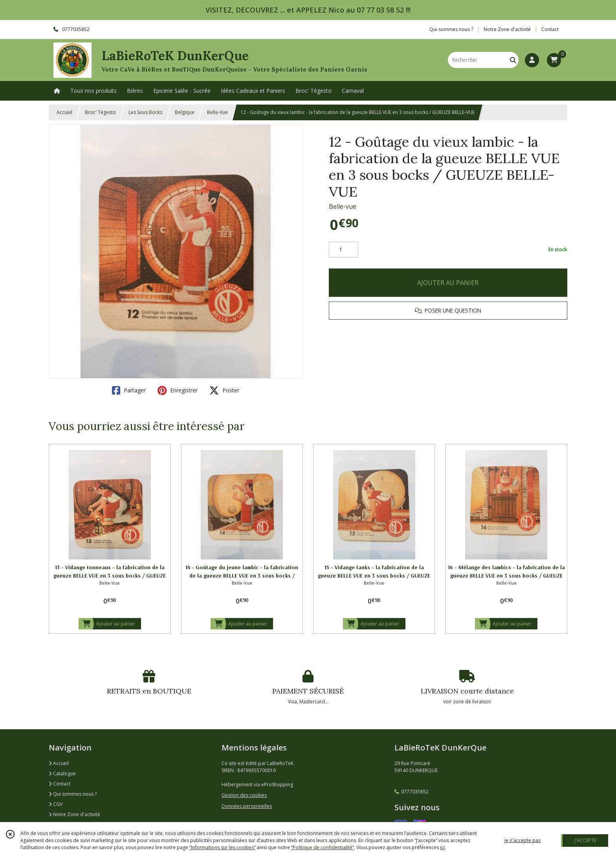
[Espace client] (532, 60)
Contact (550, 29)
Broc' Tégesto (100, 112)
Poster (224, 390)
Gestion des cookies (244, 795)
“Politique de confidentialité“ (323, 847)
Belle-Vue (217, 112)
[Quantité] (344, 250)
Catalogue (62, 773)
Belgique (185, 112)
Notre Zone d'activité (74, 814)
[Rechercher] (513, 60)
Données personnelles (247, 806)
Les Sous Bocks (145, 112)
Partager (129, 390)
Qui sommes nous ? (73, 794)
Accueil (64, 112)
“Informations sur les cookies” (222, 847)
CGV (56, 804)
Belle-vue (343, 206)
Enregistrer (178, 390)
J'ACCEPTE (585, 840)
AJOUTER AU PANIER (448, 283)
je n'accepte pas (522, 840)
